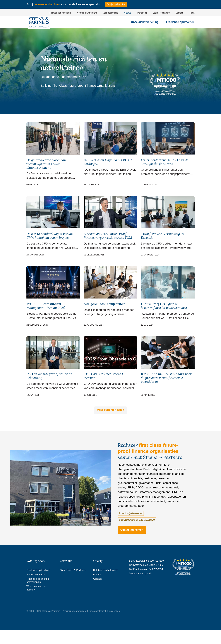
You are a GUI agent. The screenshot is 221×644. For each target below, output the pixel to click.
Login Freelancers (161, 13)
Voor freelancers (110, 13)
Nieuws (127, 13)
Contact (179, 13)
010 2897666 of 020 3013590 (166, 526)
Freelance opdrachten (180, 24)
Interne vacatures (36, 584)
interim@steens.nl (130, 526)
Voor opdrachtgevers (87, 13)
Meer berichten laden (110, 423)
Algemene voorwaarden (75, 625)
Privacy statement (99, 625)
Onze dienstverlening (145, 24)
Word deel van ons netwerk (37, 601)
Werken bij (142, 13)
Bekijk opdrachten (117, 4)
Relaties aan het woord (60, 13)
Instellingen (117, 625)
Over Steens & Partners (74, 578)
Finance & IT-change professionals (38, 592)
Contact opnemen (134, 537)
